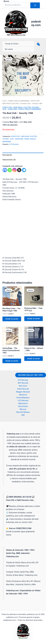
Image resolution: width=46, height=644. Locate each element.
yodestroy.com (36, 23)
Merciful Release (23, 412)
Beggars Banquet (23, 392)
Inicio (4, 101)
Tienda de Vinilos (12, 44)
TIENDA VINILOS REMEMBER (18, 101)
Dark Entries (23, 406)
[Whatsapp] (10, 170)
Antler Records (23, 389)
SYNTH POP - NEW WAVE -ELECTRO (17, 107)
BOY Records (23, 383)
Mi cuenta (9, 49)
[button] (39, 59)
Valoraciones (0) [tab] (9, 160)
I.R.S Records (23, 401)
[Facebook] (5, 170)
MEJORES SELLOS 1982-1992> (31, 375)
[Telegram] (24, 170)
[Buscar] (35, 5)
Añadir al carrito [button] (12, 319)
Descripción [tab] (7, 155)
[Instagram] (14, 170)
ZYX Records (14, 144)
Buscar (6, 1)
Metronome (23, 403)
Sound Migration (23, 398)
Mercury (23, 409)
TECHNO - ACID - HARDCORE (13, 139)
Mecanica (23, 395)
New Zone (23, 386)
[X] (19, 170)
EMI (23, 415)
